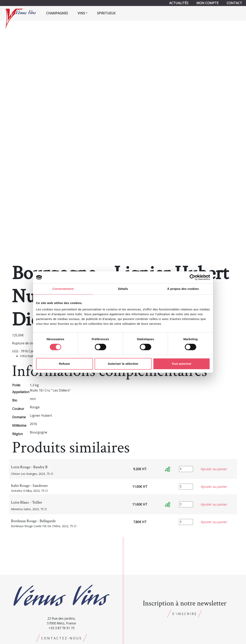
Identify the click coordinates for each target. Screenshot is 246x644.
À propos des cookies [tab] (183, 289)
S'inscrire (185, 614)
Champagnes (57, 13)
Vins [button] (81, 13)
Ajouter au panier (214, 469)
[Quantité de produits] (186, 469)
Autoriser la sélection (123, 364)
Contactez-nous (62, 638)
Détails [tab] (123, 289)
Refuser (65, 364)
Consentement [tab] (63, 289)
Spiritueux (106, 13)
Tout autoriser (182, 364)
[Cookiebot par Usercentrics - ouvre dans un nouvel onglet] (192, 277)
